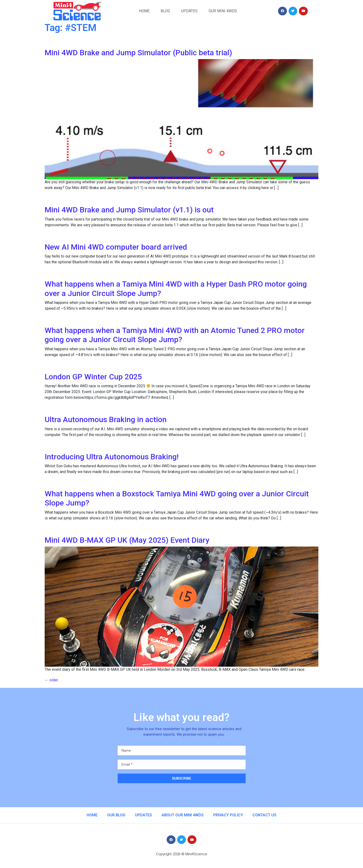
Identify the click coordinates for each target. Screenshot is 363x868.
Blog (165, 11)
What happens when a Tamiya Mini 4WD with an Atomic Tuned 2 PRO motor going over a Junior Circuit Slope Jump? (175, 335)
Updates (189, 11)
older (51, 680)
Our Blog (116, 815)
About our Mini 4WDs (183, 815)
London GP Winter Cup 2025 (93, 377)
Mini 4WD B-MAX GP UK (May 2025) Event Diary (127, 540)
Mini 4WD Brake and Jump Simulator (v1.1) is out (129, 210)
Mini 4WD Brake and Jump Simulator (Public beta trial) (138, 53)
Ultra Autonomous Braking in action (106, 419)
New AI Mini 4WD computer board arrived (116, 247)
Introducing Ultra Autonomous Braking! (112, 457)
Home (144, 11)
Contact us (264, 815)
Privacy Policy (228, 815)
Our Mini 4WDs (223, 11)
